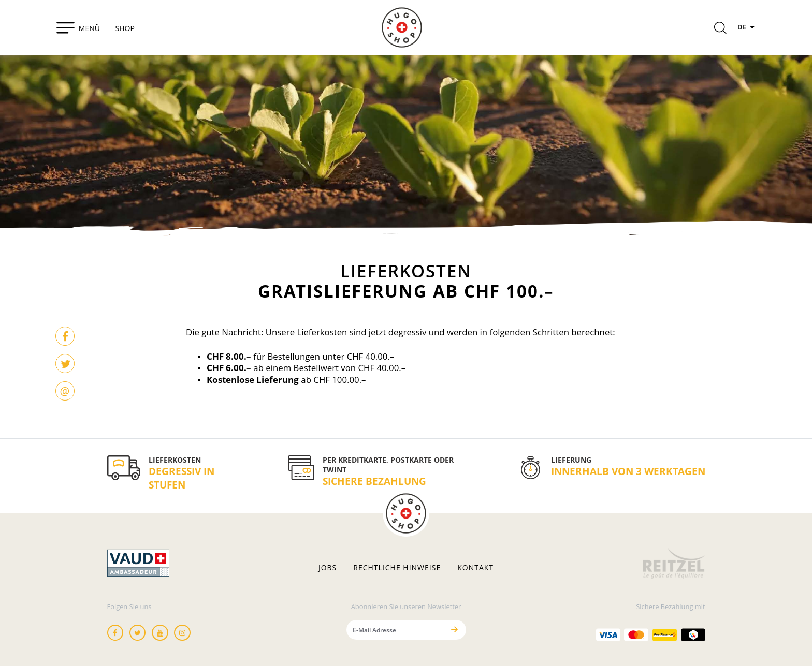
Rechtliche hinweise (397, 568)
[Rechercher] (720, 29)
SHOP (125, 28)
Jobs (328, 568)
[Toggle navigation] (78, 27)
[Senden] (455, 630)
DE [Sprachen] (747, 27)
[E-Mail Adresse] (395, 630)
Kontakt (475, 568)
